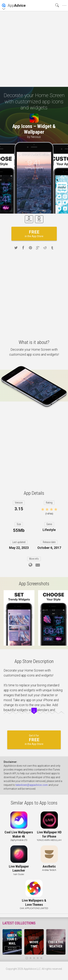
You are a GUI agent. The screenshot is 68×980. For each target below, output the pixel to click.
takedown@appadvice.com (32, 785)
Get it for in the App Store (34, 740)
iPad (39, 221)
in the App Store (34, 234)
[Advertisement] (34, 49)
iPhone (29, 221)
